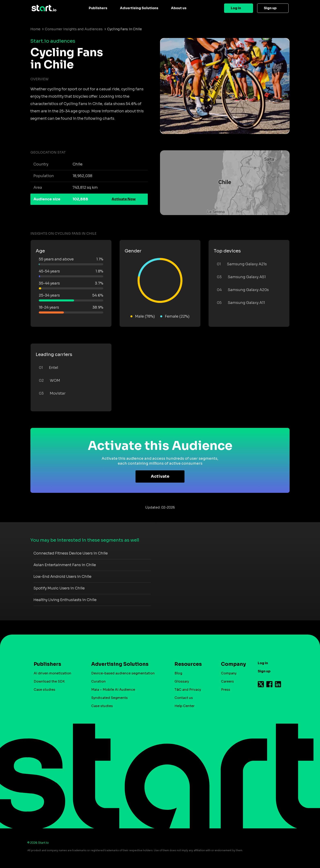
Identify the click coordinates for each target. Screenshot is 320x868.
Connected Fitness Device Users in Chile (71, 553)
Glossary (182, 681)
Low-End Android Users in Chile (62, 577)
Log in (236, 8)
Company (232, 664)
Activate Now (124, 199)
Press (226, 690)
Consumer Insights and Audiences (74, 29)
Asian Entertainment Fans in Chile (65, 565)
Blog (178, 673)
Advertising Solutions (139, 8)
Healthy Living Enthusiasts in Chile (65, 600)
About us (179, 8)
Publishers (98, 8)
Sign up (270, 8)
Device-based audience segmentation (123, 673)
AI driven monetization (52, 673)
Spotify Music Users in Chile (59, 588)
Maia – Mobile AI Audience (113, 690)
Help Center (184, 706)
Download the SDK (49, 681)
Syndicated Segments (109, 698)
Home (35, 29)
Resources (188, 664)
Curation (98, 681)
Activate (160, 476)
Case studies (44, 690)
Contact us (184, 698)
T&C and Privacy (188, 690)
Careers (227, 681)
